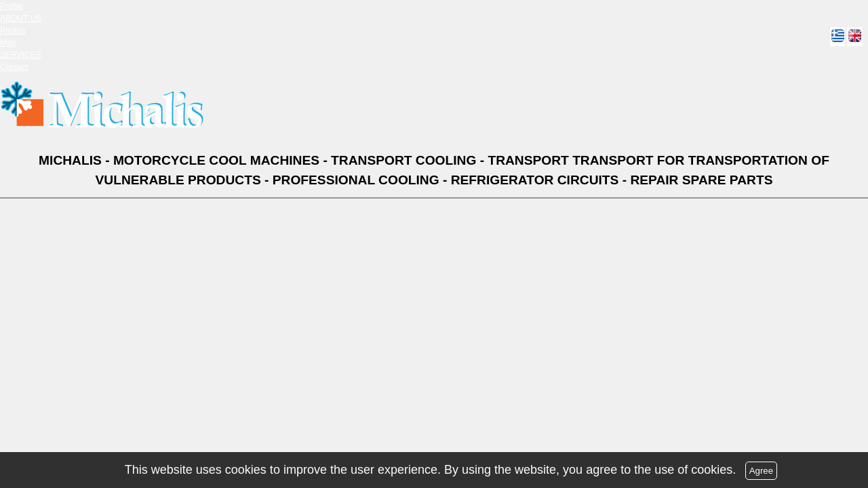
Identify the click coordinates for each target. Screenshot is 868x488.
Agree (762, 471)
